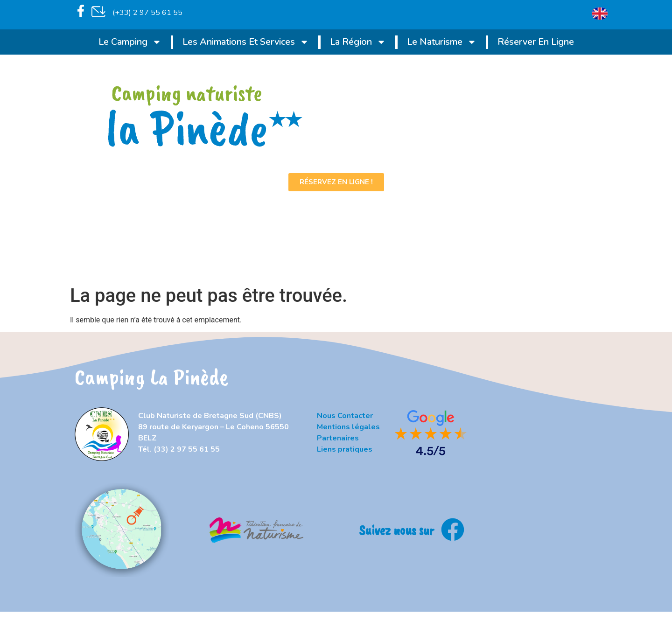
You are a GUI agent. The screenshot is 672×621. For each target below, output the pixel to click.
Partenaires (338, 438)
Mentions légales (348, 427)
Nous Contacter (345, 416)
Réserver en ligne (536, 42)
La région (358, 42)
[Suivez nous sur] (453, 530)
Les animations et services (246, 42)
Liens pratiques (345, 449)
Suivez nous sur (396, 530)
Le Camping (130, 42)
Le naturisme (442, 42)
